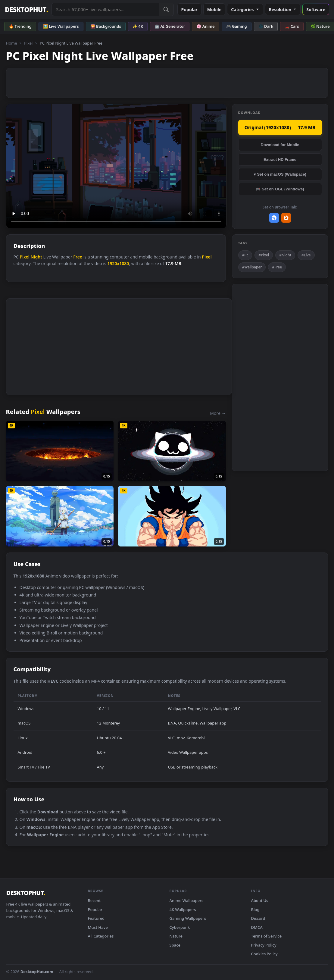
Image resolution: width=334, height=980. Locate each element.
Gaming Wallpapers (188, 918)
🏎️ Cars (292, 26)
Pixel (28, 43)
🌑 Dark (266, 26)
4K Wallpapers (183, 910)
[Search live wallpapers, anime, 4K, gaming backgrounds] (105, 9)
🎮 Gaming (237, 26)
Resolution (283, 9)
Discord (258, 918)
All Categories (101, 936)
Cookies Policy (264, 954)
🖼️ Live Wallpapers (61, 26)
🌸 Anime (205, 26)
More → (218, 413)
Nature (176, 936)
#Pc (245, 255)
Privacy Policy (264, 945)
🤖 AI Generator (170, 26)
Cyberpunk (180, 927)
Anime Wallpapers (187, 900)
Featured (96, 918)
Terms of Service (267, 936)
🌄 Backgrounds (106, 26)
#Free (277, 267)
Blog (255, 910)
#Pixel (264, 255)
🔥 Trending (20, 26)
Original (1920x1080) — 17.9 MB (280, 127)
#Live (306, 255)
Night (36, 257)
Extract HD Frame (280, 160)
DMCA (257, 927)
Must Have (98, 927)
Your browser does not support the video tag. (116, 166)
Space (175, 945)
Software (316, 9)
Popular (189, 9)
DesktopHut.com (37, 972)
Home (12, 43)
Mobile (214, 9)
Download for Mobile (280, 145)
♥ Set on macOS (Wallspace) (280, 174)
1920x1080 (118, 263)
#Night (285, 255)
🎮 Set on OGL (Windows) (280, 189)
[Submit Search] (166, 9)
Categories (245, 9)
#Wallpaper (252, 267)
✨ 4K (138, 26)
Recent (94, 900)
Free (78, 257)
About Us (260, 900)
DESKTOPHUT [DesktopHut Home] (26, 9)
